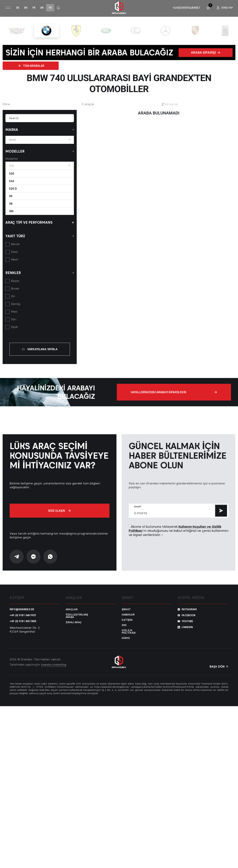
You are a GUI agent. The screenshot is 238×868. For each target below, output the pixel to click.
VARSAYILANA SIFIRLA (40, 349)
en (26, 8)
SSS (124, 631)
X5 (11, 196)
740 (40, 166)
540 (12, 181)
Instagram (189, 615)
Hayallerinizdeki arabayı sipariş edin (204, 395)
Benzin (15, 244)
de (18, 8)
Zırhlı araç (74, 628)
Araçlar (72, 615)
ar (42, 8)
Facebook (189, 621)
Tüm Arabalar (31, 66)
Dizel (14, 252)
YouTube (187, 627)
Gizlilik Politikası (129, 637)
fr (34, 8)
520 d (13, 189)
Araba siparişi (206, 53)
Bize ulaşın (60, 516)
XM (11, 211)
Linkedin (187, 633)
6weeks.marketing (54, 670)
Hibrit (15, 260)
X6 (11, 204)
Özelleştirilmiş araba (76, 621)
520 (12, 174)
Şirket (126, 615)
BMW (40, 140)
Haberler (128, 620)
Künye (126, 644)
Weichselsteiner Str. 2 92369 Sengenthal (25, 635)
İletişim (127, 625)
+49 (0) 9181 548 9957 (23, 621)
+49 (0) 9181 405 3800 (23, 627)
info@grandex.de (22, 615)
